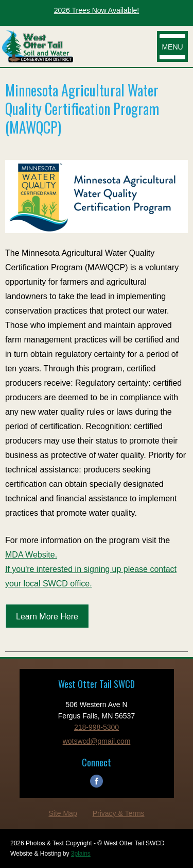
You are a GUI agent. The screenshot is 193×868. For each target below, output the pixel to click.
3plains (81, 854)
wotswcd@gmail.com (97, 741)
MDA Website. (31, 555)
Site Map (63, 813)
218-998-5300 (97, 727)
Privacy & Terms (119, 813)
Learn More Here (47, 617)
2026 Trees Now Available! (97, 10)
